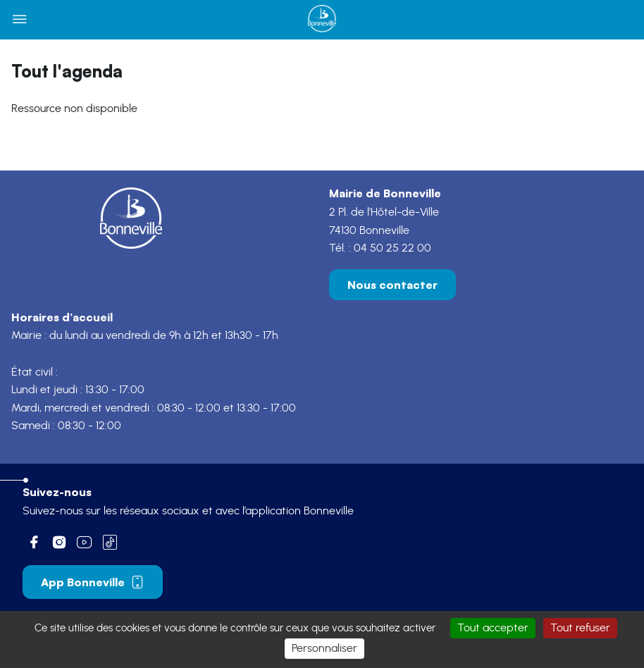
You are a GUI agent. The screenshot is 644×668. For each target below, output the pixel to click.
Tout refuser (580, 628)
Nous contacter (392, 285)
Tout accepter (493, 628)
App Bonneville (93, 582)
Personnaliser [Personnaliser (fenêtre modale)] (324, 648)
